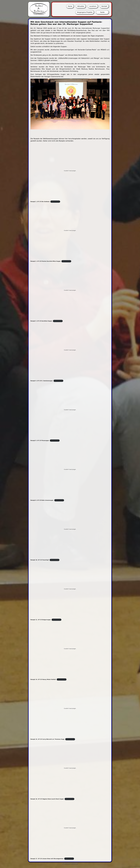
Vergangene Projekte (85, 12)
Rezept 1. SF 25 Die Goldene (40, 202)
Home (70, 6)
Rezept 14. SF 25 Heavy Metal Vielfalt (43, 679)
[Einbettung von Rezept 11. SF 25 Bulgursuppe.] (70, 589)
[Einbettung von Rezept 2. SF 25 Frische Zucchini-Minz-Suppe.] (70, 231)
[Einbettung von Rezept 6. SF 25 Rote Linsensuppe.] (70, 469)
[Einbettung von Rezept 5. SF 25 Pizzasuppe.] (70, 410)
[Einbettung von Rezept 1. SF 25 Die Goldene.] (70, 171)
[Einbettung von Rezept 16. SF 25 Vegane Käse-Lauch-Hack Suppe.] (70, 768)
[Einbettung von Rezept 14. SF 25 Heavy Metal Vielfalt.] (70, 649)
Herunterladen (55, 202)
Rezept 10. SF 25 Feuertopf (40, 560)
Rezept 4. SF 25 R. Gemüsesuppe (42, 381)
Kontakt (104, 6)
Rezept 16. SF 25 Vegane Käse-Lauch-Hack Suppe (47, 799)
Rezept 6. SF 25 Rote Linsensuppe (42, 500)
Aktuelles (81, 6)
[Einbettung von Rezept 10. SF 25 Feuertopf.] (70, 529)
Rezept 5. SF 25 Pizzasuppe (40, 440)
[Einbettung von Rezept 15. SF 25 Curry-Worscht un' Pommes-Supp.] (70, 708)
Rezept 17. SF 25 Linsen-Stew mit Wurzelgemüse (47, 859)
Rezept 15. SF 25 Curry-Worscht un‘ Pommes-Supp (47, 739)
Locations (93, 6)
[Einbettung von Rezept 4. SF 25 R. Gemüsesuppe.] (70, 350)
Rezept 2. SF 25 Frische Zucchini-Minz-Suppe (46, 261)
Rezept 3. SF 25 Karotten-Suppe (41, 321)
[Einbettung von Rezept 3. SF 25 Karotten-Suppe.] (70, 290)
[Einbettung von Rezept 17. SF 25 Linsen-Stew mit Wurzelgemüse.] (70, 828)
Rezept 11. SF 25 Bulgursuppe (41, 620)
